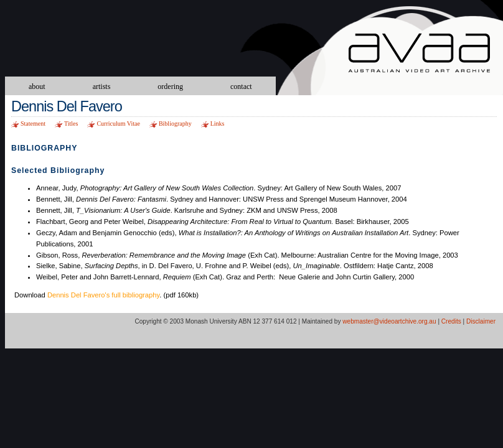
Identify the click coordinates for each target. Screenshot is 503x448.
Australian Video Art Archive (425, 55)
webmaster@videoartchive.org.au (389, 321)
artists (102, 86)
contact (241, 86)
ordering (170, 86)
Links (218, 124)
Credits (451, 321)
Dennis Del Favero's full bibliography (103, 295)
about (37, 86)
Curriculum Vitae (118, 124)
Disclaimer (481, 321)
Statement (33, 124)
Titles (71, 124)
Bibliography (175, 124)
